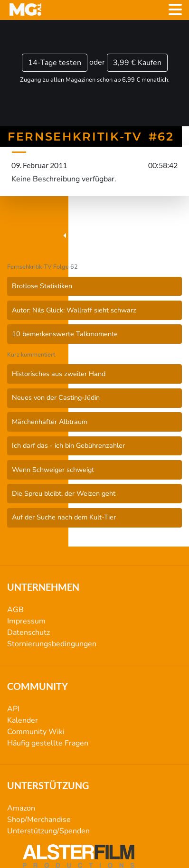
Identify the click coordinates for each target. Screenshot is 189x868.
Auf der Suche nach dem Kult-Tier (64, 517)
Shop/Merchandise (39, 820)
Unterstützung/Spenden (48, 831)
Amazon (21, 808)
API (13, 709)
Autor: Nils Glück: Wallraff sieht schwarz (74, 310)
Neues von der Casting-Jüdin (56, 397)
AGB (15, 610)
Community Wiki (36, 732)
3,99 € (137, 63)
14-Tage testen (55, 63)
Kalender (23, 720)
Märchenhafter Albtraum (50, 422)
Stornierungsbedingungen (52, 644)
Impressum (26, 621)
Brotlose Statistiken (42, 286)
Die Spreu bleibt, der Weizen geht (64, 493)
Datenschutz (28, 632)
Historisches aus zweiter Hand (59, 374)
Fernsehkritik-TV (94, 236)
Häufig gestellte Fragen (48, 743)
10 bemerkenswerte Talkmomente (65, 334)
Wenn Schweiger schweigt (53, 470)
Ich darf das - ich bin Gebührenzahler (68, 445)
